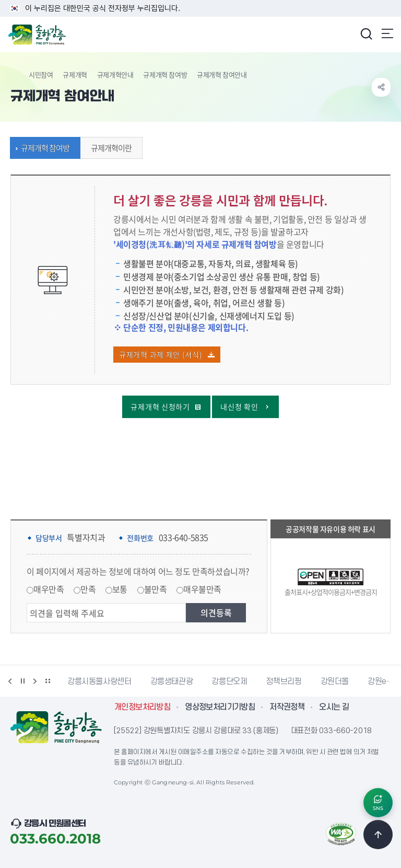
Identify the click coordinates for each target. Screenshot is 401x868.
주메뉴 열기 (387, 33)
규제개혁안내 (115, 74)
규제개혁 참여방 (165, 74)
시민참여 (41, 74)
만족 (88, 589)
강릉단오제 (229, 681)
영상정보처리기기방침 (220, 707)
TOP (378, 835)
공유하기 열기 (381, 87)
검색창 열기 (366, 33)
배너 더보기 (48, 681)
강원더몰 (335, 681)
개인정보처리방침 (142, 707)
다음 (35, 681)
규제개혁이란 (109, 148)
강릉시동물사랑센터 (99, 681)
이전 (10, 681)
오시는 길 (334, 707)
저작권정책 (287, 707)
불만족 (156, 589)
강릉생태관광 (172, 681)
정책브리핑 (284, 681)
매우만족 (49, 589)
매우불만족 (202, 589)
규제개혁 (75, 74)
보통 (120, 589)
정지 (22, 681)
